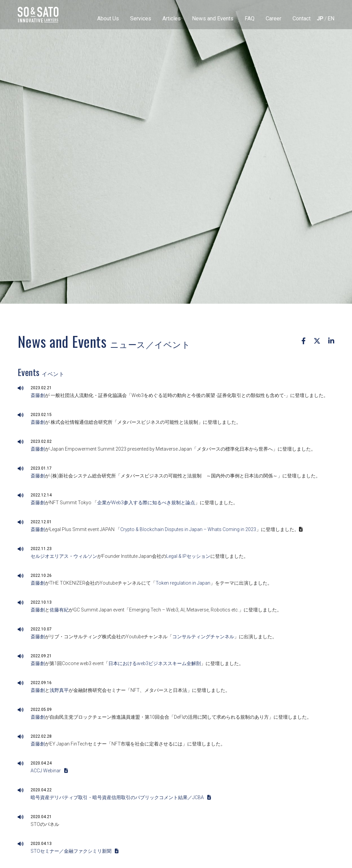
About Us (108, 18)
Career (274, 18)
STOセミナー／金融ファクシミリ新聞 (75, 851)
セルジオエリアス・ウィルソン (64, 556)
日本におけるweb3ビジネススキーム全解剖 (155, 663)
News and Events (213, 18)
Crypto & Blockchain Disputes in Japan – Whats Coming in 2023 (188, 529)
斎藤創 (38, 395)
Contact (302, 18)
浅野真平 (59, 690)
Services (141, 18)
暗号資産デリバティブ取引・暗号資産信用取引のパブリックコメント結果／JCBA (121, 797)
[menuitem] (320, 19)
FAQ (250, 18)
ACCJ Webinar (49, 771)
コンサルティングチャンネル (203, 637)
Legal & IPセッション (188, 556)
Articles (172, 18)
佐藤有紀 (59, 610)
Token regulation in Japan (183, 583)
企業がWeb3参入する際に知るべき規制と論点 (146, 503)
